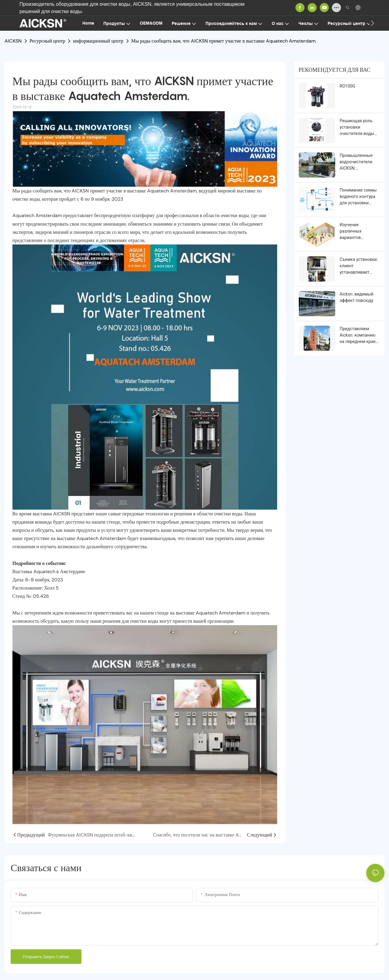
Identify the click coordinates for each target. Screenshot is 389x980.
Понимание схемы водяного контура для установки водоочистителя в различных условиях (358, 197)
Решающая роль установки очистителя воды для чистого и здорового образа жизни (358, 128)
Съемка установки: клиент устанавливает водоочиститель (359, 266)
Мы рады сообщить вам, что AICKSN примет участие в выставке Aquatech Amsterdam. (224, 41)
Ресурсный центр (47, 41)
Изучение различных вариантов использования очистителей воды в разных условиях (359, 232)
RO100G (348, 86)
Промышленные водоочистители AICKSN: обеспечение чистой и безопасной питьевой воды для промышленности (359, 162)
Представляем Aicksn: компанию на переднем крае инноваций (358, 336)
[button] (372, 23)
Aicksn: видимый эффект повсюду (357, 297)
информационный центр (98, 41)
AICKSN (13, 41)
